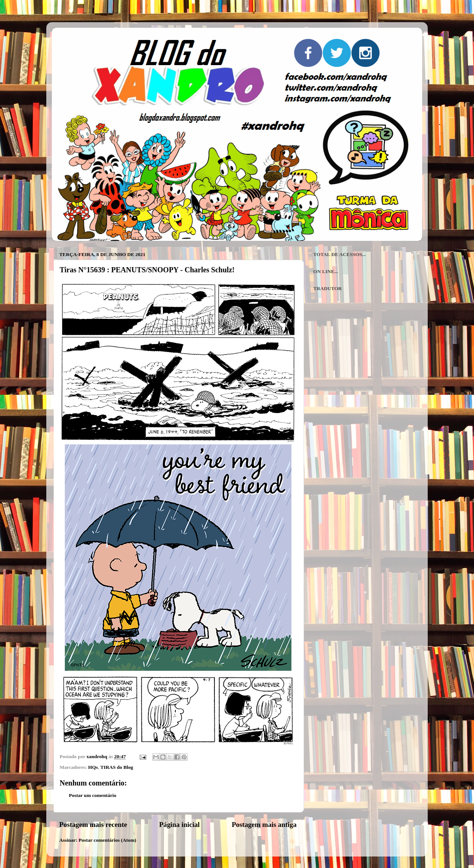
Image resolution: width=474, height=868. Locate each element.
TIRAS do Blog (117, 767)
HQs (93, 767)
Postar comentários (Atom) (107, 840)
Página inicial (180, 825)
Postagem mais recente (93, 825)
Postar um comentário (93, 795)
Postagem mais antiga (264, 825)
